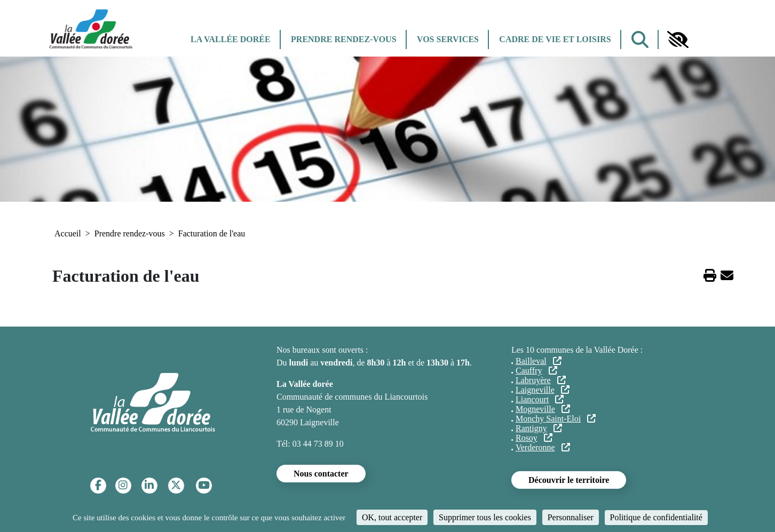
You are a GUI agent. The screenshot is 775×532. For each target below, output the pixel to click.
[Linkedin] (149, 485)
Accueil (68, 233)
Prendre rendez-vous (343, 39)
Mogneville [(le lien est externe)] (543, 409)
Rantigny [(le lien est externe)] (539, 428)
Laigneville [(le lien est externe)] (543, 390)
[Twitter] (176, 485)
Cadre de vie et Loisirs (555, 39)
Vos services (448, 39)
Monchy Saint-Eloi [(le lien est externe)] (556, 419)
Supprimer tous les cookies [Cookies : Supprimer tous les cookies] (485, 517)
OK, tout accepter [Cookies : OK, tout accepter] (392, 517)
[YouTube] (204, 485)
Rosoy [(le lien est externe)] (534, 438)
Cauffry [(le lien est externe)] (536, 371)
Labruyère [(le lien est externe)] (541, 380)
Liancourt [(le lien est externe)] (540, 399)
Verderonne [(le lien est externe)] (543, 447)
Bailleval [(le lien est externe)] (539, 361)
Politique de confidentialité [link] (656, 517)
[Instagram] (123, 485)
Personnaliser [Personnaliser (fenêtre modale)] (571, 517)
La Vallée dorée (231, 39)
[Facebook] (98, 485)
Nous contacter (321, 474)
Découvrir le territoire (569, 480)
